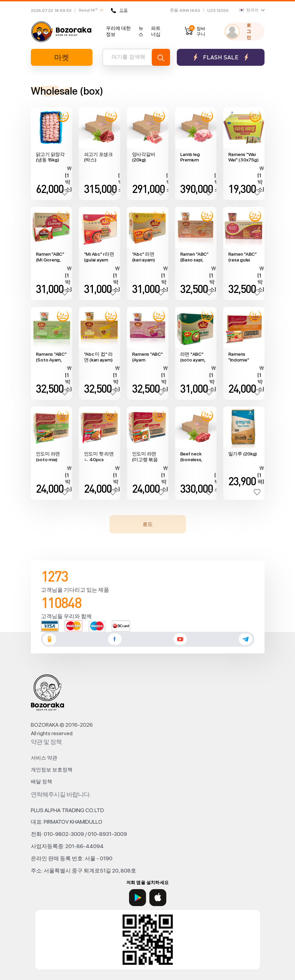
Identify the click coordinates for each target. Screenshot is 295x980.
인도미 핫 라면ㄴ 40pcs (99, 457)
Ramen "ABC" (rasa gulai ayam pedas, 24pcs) (243, 257)
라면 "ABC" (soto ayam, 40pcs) (193, 357)
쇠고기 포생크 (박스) (98, 157)
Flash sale (221, 57)
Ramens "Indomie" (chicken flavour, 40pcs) (239, 357)
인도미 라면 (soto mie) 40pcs (48, 457)
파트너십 (156, 31)
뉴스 (141, 31)
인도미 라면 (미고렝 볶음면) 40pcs (145, 457)
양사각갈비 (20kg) (144, 157)
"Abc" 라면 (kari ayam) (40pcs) (144, 257)
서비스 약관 (44, 758)
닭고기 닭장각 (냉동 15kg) (50, 157)
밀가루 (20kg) (243, 454)
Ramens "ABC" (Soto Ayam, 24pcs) (51, 357)
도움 (119, 11)
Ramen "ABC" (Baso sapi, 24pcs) (194, 257)
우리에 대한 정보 (118, 31)
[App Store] (158, 898)
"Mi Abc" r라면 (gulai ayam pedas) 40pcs (99, 257)
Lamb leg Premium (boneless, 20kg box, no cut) (194, 157)
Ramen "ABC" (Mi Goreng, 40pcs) (50, 257)
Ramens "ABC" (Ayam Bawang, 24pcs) (147, 357)
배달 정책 (41, 782)
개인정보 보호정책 (52, 770)
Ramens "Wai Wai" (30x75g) (244, 157)
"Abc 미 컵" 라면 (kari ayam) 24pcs (98, 357)
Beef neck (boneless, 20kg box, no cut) (194, 457)
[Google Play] (138, 898)
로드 (148, 524)
